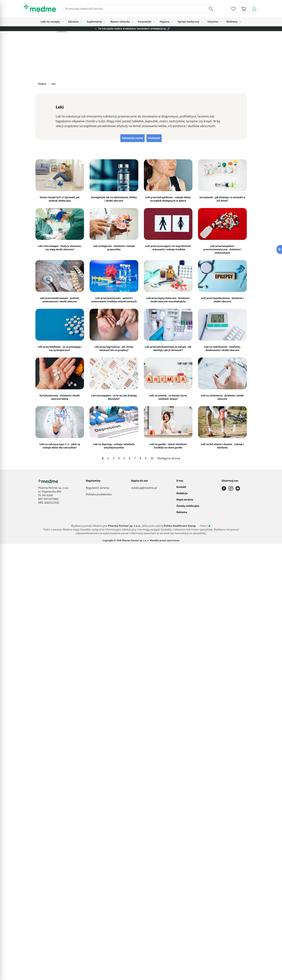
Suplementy (94, 22)
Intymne (213, 22)
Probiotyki (154, 138)
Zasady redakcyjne (188, 506)
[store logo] (40, 8)
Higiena (165, 22)
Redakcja (182, 493)
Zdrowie (73, 22)
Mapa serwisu (185, 500)
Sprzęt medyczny (189, 22)
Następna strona (169, 459)
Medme (42, 84)
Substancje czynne (132, 138)
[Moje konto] (254, 9)
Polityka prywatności (99, 495)
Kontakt (181, 487)
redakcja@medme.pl (144, 488)
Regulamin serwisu (98, 488)
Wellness (232, 22)
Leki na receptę (50, 22)
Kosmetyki (145, 22)
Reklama (182, 512)
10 (152, 459)
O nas (180, 481)
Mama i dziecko (120, 22)
